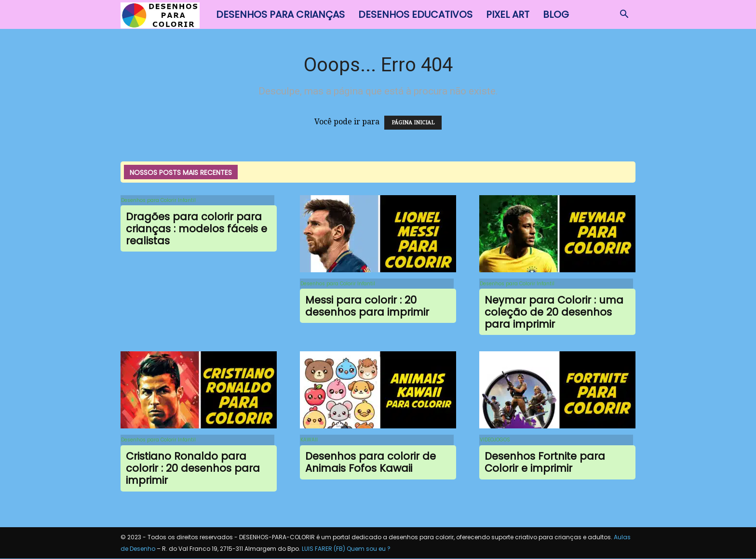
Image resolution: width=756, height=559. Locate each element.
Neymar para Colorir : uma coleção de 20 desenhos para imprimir (554, 313)
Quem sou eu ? (369, 549)
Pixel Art (508, 14)
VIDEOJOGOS (494, 440)
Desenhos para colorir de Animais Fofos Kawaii (371, 463)
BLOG (556, 14)
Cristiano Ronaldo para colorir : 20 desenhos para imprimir (193, 469)
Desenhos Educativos (415, 14)
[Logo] (165, 15)
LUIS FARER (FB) (324, 549)
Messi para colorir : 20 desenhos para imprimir (367, 306)
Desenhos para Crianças (280, 14)
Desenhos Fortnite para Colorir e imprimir (545, 463)
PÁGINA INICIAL (413, 123)
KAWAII (309, 440)
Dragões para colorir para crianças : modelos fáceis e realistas (196, 229)
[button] (624, 15)
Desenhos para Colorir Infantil (158, 200)
